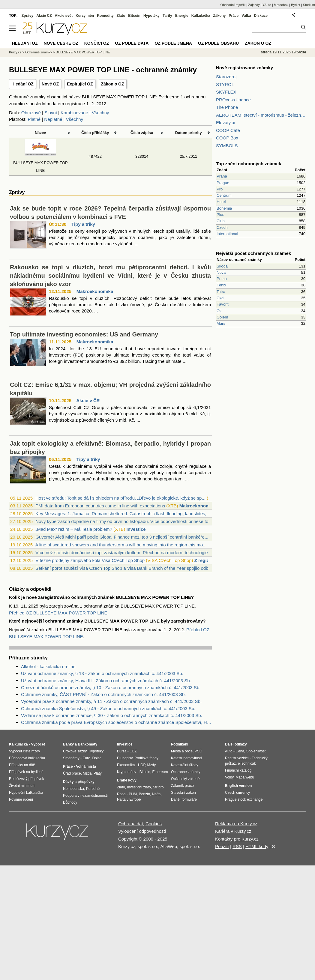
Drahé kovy (127, 780)
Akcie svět (64, 16)
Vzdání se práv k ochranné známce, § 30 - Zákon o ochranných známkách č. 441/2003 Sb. (112, 715)
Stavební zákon (183, 793)
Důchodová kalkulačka (27, 758)
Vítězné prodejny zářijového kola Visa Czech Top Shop (90, 560)
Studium (309, 5)
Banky (68, 744)
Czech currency (237, 793)
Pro (220, 189)
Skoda (222, 266)
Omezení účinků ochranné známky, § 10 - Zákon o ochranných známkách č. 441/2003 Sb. (111, 687)
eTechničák (247, 763)
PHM (133, 794)
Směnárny (71, 758)
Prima (222, 279)
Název (40, 133)
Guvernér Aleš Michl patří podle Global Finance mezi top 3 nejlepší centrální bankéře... (122, 537)
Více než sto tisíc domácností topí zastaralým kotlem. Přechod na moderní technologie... (123, 553)
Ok (219, 311)
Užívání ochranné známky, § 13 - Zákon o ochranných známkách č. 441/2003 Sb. (102, 673)
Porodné (93, 789)
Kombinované (74, 113)
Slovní (51, 113)
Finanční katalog (238, 770)
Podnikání (180, 744)
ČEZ (133, 751)
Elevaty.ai (226, 123)
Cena (240, 751)
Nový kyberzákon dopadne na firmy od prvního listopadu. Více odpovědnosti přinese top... (125, 521)
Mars (221, 323)
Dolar (96, 758)
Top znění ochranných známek (249, 164)
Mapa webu (245, 777)
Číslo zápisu (142, 133)
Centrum (224, 195)
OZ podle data (132, 43)
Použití (222, 846)
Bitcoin (134, 16)
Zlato (121, 16)
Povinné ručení (21, 799)
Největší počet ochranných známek (253, 253)
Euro (86, 758)
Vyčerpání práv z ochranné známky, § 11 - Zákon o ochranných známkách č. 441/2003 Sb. (111, 701)
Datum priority (189, 133)
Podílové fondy (146, 758)
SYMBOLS (227, 146)
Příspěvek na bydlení (26, 772)
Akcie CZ (44, 16)
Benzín (144, 794)
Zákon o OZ (113, 84)
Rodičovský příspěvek (27, 779)
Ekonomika (126, 765)
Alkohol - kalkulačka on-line (48, 666)
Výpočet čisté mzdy (24, 751)
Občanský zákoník (186, 779)
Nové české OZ (61, 43)
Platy (98, 773)
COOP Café (228, 130)
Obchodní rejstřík (233, 5)
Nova (221, 272)
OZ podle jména (173, 43)
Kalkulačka (201, 16)
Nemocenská (73, 789)
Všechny (100, 113)
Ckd (220, 298)
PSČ (198, 751)
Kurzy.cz (15, 52)
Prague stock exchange (244, 799)
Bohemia (224, 208)
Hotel (221, 202)
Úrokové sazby (75, 751)
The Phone (227, 107)
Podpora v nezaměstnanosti (85, 796)
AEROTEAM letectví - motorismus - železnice (261, 115)
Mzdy (152, 765)
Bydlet (296, 5)
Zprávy (27, 16)
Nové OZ (50, 84)
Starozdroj (226, 77)
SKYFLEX (226, 92)
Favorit (223, 304)
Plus (220, 215)
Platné (34, 119)
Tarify (167, 16)
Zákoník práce (182, 786)
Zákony (219, 16)
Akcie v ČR (88, 400)
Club (221, 221)
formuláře (189, 799)
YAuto (267, 5)
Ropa (121, 794)
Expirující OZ (80, 84)
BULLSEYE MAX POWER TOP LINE (40, 163)
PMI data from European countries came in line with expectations (100, 506)
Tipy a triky (83, 224)
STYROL (225, 84)
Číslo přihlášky (95, 133)
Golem (222, 317)
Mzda (87, 773)
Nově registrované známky (244, 68)
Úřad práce (72, 773)
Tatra (221, 292)
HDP (142, 765)
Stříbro (158, 787)
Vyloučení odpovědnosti (142, 831)
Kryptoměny (127, 772)
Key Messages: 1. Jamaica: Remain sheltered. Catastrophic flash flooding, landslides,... (123, 514)
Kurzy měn (85, 16)
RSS (237, 846)
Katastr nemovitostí (186, 758)
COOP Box (227, 138)
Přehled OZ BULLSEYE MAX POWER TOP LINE (58, 613)
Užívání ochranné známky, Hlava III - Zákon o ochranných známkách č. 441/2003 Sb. (106, 681)
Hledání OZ (22, 84)
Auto (229, 751)
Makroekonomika (95, 291)
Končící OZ (97, 43)
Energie (182, 16)
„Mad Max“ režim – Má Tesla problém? (74, 529)
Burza (122, 751)
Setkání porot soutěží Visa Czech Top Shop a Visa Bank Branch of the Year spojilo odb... (124, 568)
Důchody (70, 802)
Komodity (105, 16)
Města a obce (182, 751)
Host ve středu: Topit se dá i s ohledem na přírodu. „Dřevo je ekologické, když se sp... (120, 498)
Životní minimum (22, 786)
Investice (136, 529)
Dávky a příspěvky (79, 782)
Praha (222, 176)
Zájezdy (254, 5)
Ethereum (160, 772)
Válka (246, 16)
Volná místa (86, 766)
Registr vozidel (237, 758)
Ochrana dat (131, 824)
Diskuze (261, 16)
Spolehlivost (256, 751)
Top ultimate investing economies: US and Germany (84, 334)
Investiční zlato (139, 787)
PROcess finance (233, 100)
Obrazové (31, 113)
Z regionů (205, 560)
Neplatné (53, 119)
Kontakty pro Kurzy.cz (237, 839)
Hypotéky (151, 16)
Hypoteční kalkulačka (26, 793)
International (227, 234)
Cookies (154, 824)
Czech (222, 227)
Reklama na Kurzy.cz (236, 824)
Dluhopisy (125, 758)
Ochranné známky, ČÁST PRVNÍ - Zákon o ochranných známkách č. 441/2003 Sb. (103, 694)
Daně (175, 799)
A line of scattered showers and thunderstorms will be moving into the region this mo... (121, 545)
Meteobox (281, 5)
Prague (223, 183)
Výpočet (38, 744)
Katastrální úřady (185, 765)
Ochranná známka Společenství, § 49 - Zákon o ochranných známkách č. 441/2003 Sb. (108, 708)
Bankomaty (87, 744)
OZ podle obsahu (218, 43)
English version (238, 786)
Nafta (156, 794)
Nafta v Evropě (129, 799)
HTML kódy (257, 846)
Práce (234, 16)
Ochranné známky (39, 52)
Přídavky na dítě (22, 765)
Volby (229, 777)
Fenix (221, 285)
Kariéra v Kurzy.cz (233, 831)
